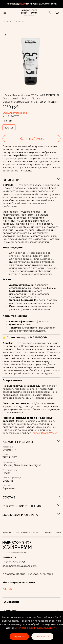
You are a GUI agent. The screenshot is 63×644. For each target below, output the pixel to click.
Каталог (21, 22)
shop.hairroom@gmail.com (20, 566)
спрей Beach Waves (45, 433)
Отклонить (42, 636)
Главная (7, 22)
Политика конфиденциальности (36, 628)
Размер (7, 121)
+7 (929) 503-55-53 (14, 562)
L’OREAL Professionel (15, 113)
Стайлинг (47, 532)
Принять (19, 636)
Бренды (7, 532)
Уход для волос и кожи (26, 532)
